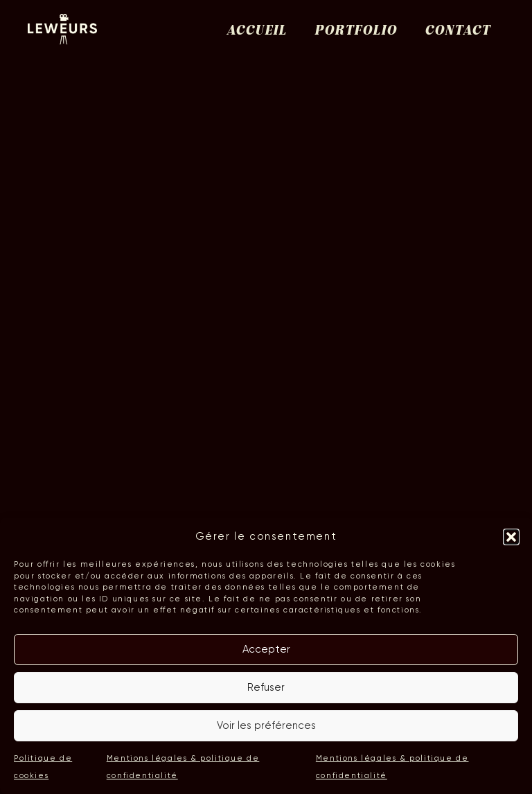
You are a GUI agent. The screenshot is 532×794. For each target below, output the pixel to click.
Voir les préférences (266, 725)
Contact (458, 32)
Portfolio (356, 32)
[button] (511, 537)
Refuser (266, 687)
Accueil (257, 32)
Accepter (266, 649)
